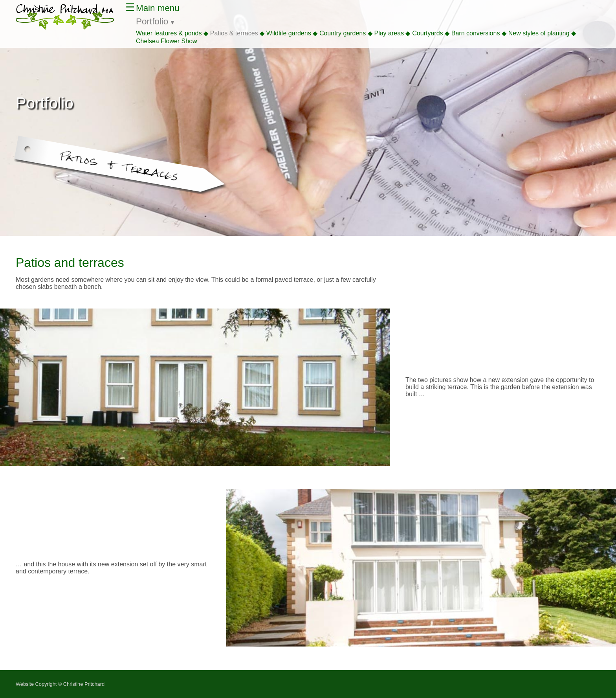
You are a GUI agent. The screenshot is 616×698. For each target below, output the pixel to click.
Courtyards (427, 33)
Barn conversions (476, 33)
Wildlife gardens (289, 33)
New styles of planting (539, 33)
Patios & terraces (234, 33)
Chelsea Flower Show (167, 41)
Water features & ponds (169, 33)
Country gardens (343, 33)
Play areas (389, 33)
